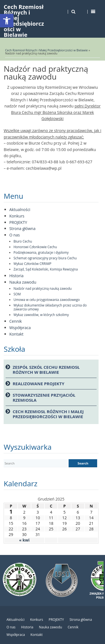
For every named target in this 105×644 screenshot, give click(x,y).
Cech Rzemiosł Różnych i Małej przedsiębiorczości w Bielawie (48, 414)
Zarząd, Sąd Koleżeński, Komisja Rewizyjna (46, 269)
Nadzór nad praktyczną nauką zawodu (43, 288)
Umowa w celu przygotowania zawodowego (47, 300)
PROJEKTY (18, 222)
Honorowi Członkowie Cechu (35, 247)
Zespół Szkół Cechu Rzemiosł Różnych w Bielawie (46, 370)
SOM (17, 294)
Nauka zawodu (23, 282)
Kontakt (16, 334)
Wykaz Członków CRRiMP (32, 264)
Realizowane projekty (39, 384)
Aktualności (20, 210)
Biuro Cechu (23, 241)
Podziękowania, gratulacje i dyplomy (41, 252)
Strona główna (22, 228)
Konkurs (17, 216)
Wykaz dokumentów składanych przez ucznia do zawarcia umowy (50, 307)
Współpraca (20, 328)
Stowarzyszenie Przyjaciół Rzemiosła (44, 398)
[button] (7, 21)
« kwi (24, 540)
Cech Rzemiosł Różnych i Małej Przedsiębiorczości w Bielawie (46, 50)
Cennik (16, 321)
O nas (15, 235)
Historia (16, 276)
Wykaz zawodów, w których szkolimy (41, 315)
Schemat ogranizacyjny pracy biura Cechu (45, 258)
